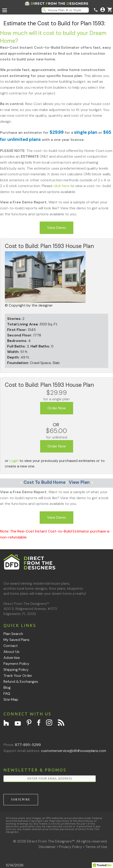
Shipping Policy (16, 670)
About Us (11, 652)
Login (14, 461)
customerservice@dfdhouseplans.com (74, 751)
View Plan (81, 482)
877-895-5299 (28, 745)
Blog (7, 687)
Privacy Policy (71, 847)
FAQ (7, 693)
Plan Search (13, 634)
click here (61, 186)
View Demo (56, 228)
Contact (11, 646)
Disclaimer (47, 847)
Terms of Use (96, 847)
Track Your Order (18, 676)
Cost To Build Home (43, 482)
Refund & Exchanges (21, 682)
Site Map (11, 699)
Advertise (12, 658)
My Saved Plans (16, 640)
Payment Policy (16, 664)
